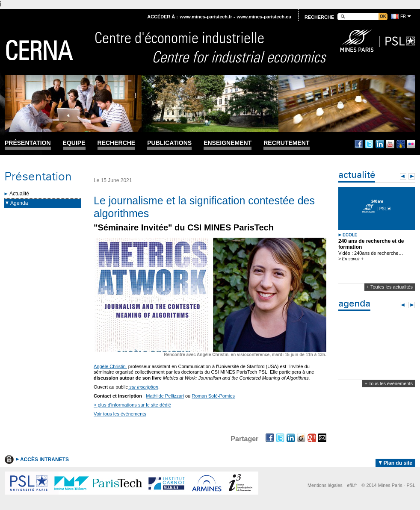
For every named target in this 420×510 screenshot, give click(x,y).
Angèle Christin (110, 366)
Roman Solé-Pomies (213, 396)
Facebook (359, 144)
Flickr (411, 144)
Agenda (19, 203)
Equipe (74, 143)
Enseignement (228, 143)
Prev (403, 176)
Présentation (28, 143)
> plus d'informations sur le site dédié (132, 405)
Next (412, 176)
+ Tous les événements (389, 383)
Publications (169, 143)
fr (403, 16)
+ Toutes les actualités (390, 287)
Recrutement (286, 143)
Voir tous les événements (120, 414)
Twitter (369, 144)
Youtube (390, 144)
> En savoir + (351, 259)
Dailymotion (401, 144)
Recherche (117, 143)
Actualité (19, 194)
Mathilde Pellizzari (165, 396)
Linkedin (380, 144)
